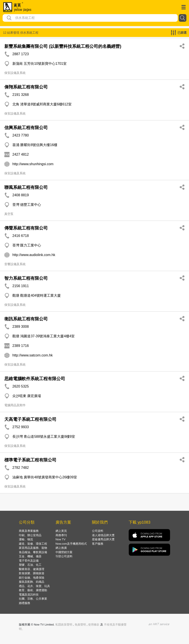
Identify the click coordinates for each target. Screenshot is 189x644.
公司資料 (98, 531)
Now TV (61, 539)
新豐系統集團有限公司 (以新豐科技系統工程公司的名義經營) (63, 46)
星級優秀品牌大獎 (103, 539)
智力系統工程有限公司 (26, 278)
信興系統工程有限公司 (26, 128)
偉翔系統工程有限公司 (26, 87)
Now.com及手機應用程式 (71, 544)
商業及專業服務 (29, 531)
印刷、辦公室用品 (30, 535)
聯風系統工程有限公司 (26, 187)
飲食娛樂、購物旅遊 (32, 573)
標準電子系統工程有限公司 (30, 460)
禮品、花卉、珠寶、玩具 (34, 586)
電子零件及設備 (29, 561)
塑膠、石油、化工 (30, 565)
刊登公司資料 (64, 556)
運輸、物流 (26, 539)
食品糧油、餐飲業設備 (33, 552)
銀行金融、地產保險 (32, 578)
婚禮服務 (25, 603)
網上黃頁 (61, 531)
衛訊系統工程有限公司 (26, 319)
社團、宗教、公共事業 (33, 599)
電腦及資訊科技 (29, 595)
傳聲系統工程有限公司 (26, 228)
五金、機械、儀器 (30, 556)
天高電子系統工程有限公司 (30, 419)
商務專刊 (61, 535)
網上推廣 (61, 548)
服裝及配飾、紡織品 (32, 582)
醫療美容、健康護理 (32, 569)
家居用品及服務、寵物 (33, 548)
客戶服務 (98, 544)
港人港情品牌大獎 (103, 535)
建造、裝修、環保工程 (33, 544)
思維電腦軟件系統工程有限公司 (35, 379)
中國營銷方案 (64, 552)
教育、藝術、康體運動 (33, 590)
